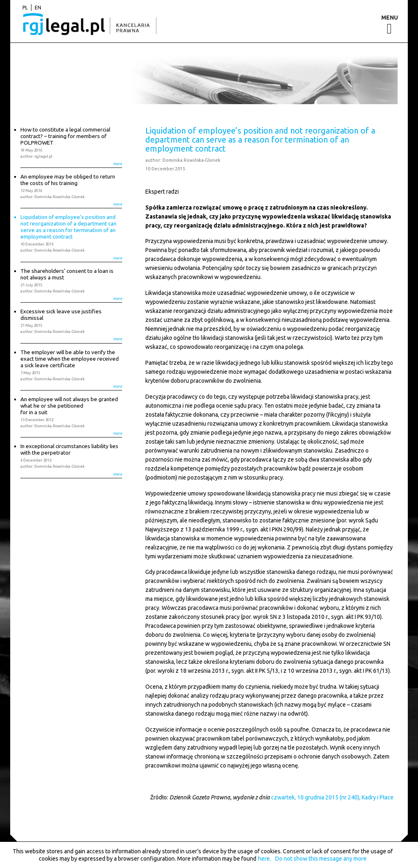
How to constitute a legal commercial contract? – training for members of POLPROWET (65, 136)
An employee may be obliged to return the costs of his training (68, 180)
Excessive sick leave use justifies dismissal (61, 315)
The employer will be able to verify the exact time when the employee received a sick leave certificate (70, 359)
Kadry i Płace (378, 797)
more (118, 164)
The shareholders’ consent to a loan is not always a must (67, 274)
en (38, 8)
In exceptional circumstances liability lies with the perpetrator (69, 449)
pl (25, 8)
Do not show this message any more (321, 859)
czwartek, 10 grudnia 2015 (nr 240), (316, 797)
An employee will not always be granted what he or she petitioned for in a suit (69, 406)
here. (265, 859)
